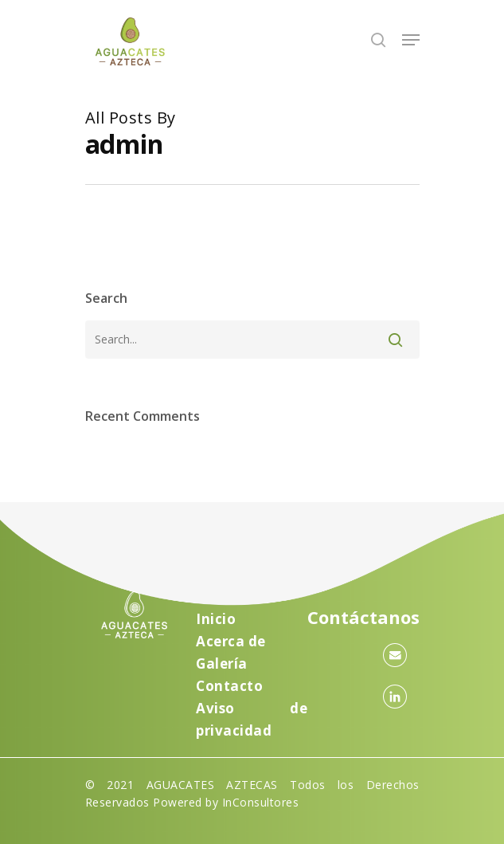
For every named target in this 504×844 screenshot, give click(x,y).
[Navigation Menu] (411, 40)
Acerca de (231, 641)
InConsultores (261, 802)
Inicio (216, 619)
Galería (222, 663)
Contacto (229, 686)
